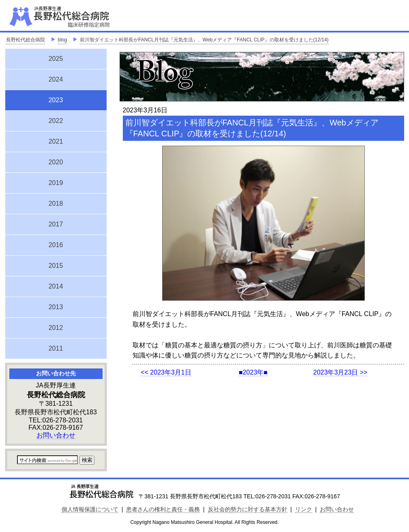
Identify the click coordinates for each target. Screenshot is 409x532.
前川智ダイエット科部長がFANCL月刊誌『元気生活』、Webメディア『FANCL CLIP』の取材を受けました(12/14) (204, 40)
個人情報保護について (90, 509)
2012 (56, 328)
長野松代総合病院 (26, 40)
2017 (56, 224)
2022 (56, 121)
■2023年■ (253, 372)
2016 (56, 245)
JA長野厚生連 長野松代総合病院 (84, 16)
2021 (56, 141)
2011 (56, 348)
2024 (56, 79)
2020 (56, 162)
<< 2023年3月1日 (166, 372)
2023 (56, 99)
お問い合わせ (56, 435)
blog (63, 40)
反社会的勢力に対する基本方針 (248, 509)
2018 (56, 204)
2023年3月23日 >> (340, 372)
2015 (56, 266)
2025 (56, 59)
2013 (56, 307)
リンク (304, 509)
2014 (56, 286)
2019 (56, 183)
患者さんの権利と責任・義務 (163, 509)
